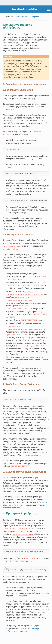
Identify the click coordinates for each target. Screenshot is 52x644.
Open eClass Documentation (24, 9)
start (18, 17)
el (23, 17)
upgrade (35, 17)
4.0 (28, 17)
